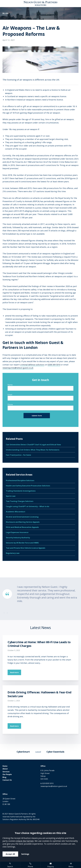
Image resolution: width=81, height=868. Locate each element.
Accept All (10, 854)
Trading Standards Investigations (21, 491)
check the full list (25, 841)
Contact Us (7, 780)
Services (6, 772)
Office (43, 766)
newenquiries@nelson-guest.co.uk (18, 368)
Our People (7, 774)
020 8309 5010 (48, 783)
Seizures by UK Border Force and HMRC (22, 543)
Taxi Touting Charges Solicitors (20, 501)
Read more (14, 672)
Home (5, 766)
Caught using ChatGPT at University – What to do (28, 506)
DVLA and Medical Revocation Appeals (22, 527)
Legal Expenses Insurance (17, 532)
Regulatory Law (13, 553)
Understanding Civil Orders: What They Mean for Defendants (33, 450)
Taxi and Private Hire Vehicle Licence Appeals (26, 548)
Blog (4, 777)
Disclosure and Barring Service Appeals (23, 522)
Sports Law (11, 496)
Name (10, 385)
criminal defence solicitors (32, 365)
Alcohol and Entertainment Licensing (22, 517)
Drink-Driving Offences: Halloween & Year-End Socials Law (39, 694)
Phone (10, 404)
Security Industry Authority (18, 538)
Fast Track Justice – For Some (18, 455)
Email (10, 395)
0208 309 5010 (54, 365)
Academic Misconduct (16, 512)
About (5, 769)
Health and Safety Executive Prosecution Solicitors (28, 486)
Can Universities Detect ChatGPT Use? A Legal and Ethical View (33, 445)
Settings (25, 854)
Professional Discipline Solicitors (20, 480)
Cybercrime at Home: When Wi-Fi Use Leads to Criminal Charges (39, 644)
